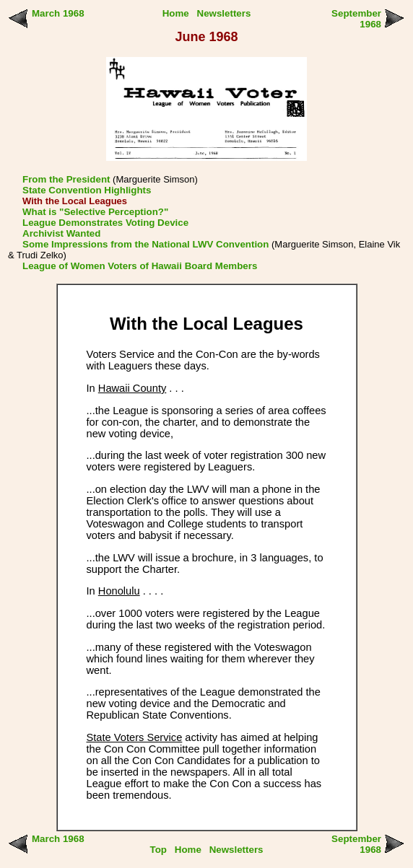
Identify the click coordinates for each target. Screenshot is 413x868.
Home (176, 13)
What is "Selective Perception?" (95, 212)
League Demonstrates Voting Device (105, 223)
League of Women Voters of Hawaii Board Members (140, 266)
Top (158, 850)
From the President (66, 179)
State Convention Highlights (87, 190)
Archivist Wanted (61, 233)
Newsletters (224, 13)
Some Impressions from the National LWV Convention (145, 244)
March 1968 (58, 13)
